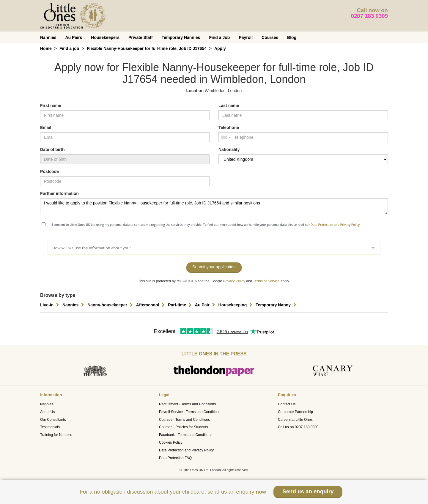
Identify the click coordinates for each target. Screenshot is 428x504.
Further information (59, 193)
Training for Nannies (56, 435)
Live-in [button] (50, 305)
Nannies (48, 37)
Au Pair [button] (206, 305)
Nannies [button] (74, 305)
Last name (229, 105)
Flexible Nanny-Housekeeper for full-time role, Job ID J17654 (147, 48)
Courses (270, 37)
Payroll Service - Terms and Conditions (190, 412)
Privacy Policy (234, 281)
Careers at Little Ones (295, 420)
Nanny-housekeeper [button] (111, 305)
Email (46, 127)
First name (51, 105)
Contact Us (287, 404)
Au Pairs (74, 37)
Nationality (229, 149)
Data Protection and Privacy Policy (186, 450)
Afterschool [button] (151, 305)
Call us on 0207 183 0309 (298, 427)
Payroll (246, 37)
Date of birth (52, 149)
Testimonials (50, 427)
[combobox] (226, 137)
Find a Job (219, 37)
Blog (292, 37)
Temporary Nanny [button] (277, 305)
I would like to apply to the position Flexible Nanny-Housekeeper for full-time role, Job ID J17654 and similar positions (214, 206)
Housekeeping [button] (236, 305)
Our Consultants (53, 420)
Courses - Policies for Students (184, 427)
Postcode (49, 171)
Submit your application (214, 267)
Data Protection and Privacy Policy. (336, 225)
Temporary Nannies (181, 37)
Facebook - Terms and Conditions (186, 435)
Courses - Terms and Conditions (184, 420)
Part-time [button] (181, 305)
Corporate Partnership (295, 412)
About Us (47, 412)
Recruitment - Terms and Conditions (187, 404)
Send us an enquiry (308, 491)
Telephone (229, 127)
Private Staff (141, 37)
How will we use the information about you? (213, 248)
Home (46, 48)
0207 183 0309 (370, 16)
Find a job (69, 48)
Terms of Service (266, 281)
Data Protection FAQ (175, 458)
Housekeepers (105, 37)
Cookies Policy (171, 442)
